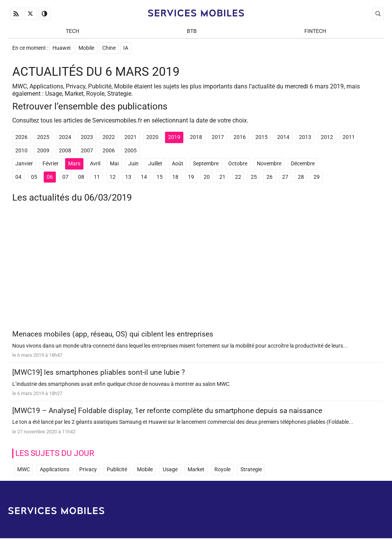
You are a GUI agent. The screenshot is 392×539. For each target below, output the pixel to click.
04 (18, 177)
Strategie (251, 470)
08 (81, 177)
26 (269, 177)
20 (207, 177)
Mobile (86, 48)
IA (126, 48)
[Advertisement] (196, 270)
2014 (283, 138)
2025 (43, 138)
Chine (109, 48)
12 (113, 177)
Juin (133, 164)
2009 (43, 151)
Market (196, 470)
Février (51, 164)
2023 (87, 138)
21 (222, 177)
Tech (73, 31)
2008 (65, 151)
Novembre (269, 164)
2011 (349, 138)
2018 (196, 138)
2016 (240, 138)
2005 (131, 151)
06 (50, 177)
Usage (170, 470)
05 (34, 177)
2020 (152, 138)
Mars (74, 164)
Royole (222, 470)
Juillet (155, 164)
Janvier (24, 164)
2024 (65, 138)
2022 (109, 138)
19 (191, 177)
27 (285, 177)
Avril (95, 164)
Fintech (315, 31)
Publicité (117, 470)
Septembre (206, 164)
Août (178, 164)
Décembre (303, 164)
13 (128, 177)
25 (254, 177)
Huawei (61, 48)
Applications (55, 470)
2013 (305, 138)
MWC (24, 470)
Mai (114, 164)
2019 (174, 138)
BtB (192, 31)
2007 (87, 151)
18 (175, 177)
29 (317, 177)
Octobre (238, 164)
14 (144, 177)
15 (160, 177)
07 (65, 177)
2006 (109, 151)
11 (97, 177)
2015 (261, 138)
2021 (131, 138)
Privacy (88, 470)
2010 (21, 151)
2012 (327, 138)
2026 (21, 138)
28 (301, 177)
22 (238, 177)
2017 (218, 138)
